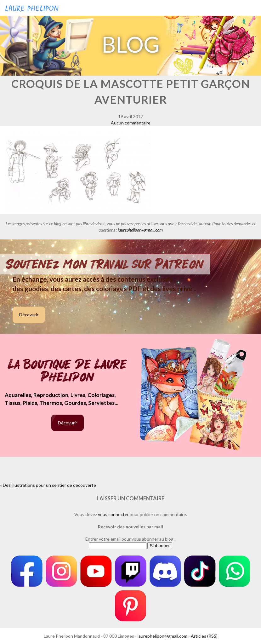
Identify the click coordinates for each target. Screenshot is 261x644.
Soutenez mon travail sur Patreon (105, 264)
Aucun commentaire (131, 123)
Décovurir (29, 315)
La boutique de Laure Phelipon (68, 371)
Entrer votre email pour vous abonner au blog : (130, 539)
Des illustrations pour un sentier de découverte (49, 485)
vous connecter (113, 514)
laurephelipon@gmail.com (140, 230)
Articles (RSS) (204, 636)
